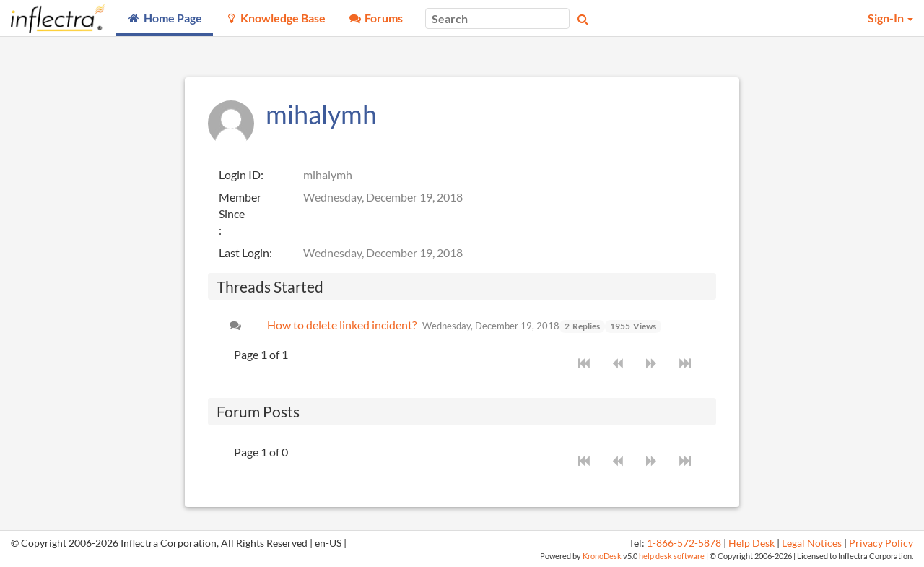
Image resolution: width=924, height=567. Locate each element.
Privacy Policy (881, 543)
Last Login (244, 252)
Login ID (240, 174)
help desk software (672, 556)
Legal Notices (812, 543)
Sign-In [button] (890, 18)
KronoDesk (602, 556)
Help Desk (751, 543)
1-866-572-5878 (684, 543)
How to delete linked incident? (342, 325)
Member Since (240, 205)
